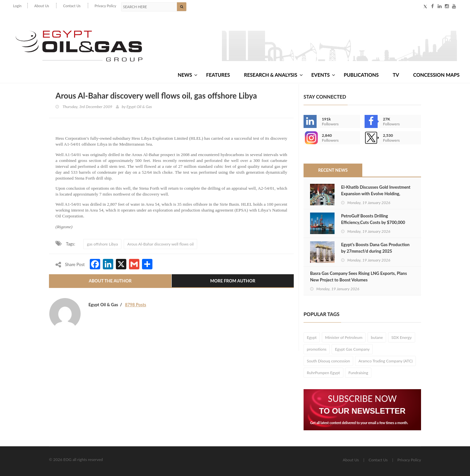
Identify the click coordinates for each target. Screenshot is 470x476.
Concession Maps (436, 75)
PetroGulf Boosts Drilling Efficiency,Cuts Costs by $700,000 (373, 219)
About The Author (110, 281)
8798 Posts (136, 305)
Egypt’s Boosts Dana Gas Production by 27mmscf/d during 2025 (375, 248)
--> (310, 138)
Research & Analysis (274, 75)
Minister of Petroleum (344, 337)
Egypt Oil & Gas (139, 107)
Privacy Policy (105, 6)
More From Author (233, 281)
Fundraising (358, 373)
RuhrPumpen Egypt (323, 373)
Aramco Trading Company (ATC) (385, 361)
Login (17, 6)
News (188, 75)
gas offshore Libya (102, 244)
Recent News (333, 170)
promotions (317, 349)
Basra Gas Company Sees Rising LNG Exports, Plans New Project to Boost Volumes (359, 277)
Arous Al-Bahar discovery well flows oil (160, 244)
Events (323, 75)
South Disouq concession (328, 361)
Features (218, 75)
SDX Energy (402, 337)
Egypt (312, 337)
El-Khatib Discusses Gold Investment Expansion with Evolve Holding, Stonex (376, 194)
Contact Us (72, 6)
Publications (361, 75)
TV (396, 75)
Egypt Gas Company (352, 349)
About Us (42, 6)
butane (377, 337)
